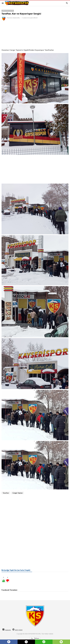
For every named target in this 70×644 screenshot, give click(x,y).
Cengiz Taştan (17, 493)
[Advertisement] (35, 35)
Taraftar (6, 493)
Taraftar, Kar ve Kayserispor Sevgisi (21, 14)
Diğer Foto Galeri (8, 11)
